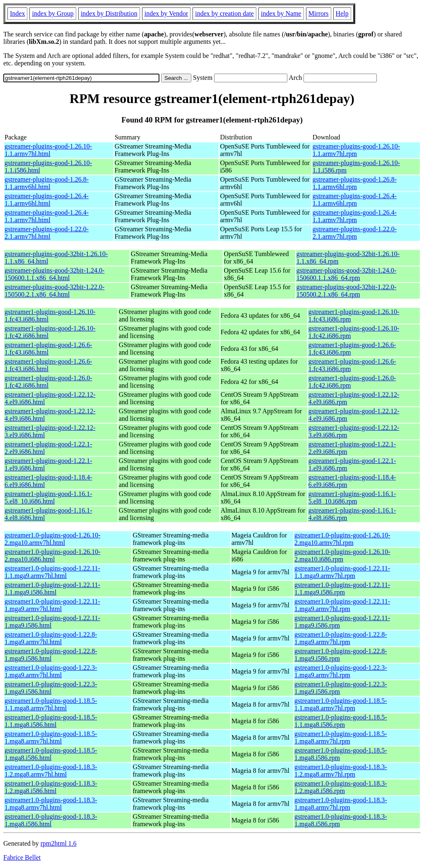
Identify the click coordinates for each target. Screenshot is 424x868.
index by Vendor (166, 13)
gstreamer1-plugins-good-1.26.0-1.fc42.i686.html (48, 382)
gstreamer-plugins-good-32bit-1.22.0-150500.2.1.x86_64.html (54, 291)
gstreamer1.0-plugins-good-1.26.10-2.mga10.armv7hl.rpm (342, 539)
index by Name (281, 13)
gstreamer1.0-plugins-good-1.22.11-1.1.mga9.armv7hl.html (52, 572)
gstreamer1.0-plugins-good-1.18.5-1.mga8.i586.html (51, 754)
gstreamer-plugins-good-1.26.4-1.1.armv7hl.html (47, 216)
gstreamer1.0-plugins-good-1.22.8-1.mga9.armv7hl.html (51, 638)
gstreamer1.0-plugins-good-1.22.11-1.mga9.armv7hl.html (52, 605)
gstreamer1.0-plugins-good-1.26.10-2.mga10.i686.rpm (342, 555)
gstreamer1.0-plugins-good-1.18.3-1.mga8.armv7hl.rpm (341, 804)
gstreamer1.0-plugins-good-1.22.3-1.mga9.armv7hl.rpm (341, 671)
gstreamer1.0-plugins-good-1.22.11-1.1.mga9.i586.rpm (342, 589)
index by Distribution (109, 13)
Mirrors (319, 13)
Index (17, 13)
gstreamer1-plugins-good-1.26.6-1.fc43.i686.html (48, 349)
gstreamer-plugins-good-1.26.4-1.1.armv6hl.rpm (355, 200)
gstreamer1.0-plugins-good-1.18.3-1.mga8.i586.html (51, 820)
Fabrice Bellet (22, 857)
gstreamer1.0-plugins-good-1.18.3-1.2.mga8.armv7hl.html (51, 771)
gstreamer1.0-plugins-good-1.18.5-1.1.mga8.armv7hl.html (51, 704)
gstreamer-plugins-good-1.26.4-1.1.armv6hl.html (47, 200)
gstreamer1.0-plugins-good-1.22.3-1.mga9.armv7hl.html (51, 671)
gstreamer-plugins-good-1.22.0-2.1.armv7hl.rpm (355, 233)
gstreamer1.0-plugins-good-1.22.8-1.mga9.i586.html (51, 655)
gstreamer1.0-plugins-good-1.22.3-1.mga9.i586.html (51, 688)
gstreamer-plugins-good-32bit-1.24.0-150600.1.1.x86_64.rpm (346, 274)
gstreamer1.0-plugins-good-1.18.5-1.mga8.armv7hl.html (51, 737)
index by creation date (224, 13)
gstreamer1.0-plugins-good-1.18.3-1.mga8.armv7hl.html (51, 804)
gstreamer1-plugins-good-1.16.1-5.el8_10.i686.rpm (352, 498)
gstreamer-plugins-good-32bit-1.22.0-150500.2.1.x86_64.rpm (346, 291)
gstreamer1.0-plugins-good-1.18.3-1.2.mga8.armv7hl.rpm (341, 771)
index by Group (53, 13)
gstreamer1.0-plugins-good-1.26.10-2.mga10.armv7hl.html (53, 539)
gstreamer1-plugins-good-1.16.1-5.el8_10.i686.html (48, 498)
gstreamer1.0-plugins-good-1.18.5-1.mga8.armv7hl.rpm (341, 737)
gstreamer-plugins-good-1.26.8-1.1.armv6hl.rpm (355, 183)
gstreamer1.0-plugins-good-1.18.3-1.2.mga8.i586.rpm (341, 787)
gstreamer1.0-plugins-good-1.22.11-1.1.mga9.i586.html (52, 589)
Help (342, 13)
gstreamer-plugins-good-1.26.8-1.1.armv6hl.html (47, 183)
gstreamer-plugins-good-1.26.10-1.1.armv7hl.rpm (356, 150)
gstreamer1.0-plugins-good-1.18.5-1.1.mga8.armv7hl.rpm (341, 704)
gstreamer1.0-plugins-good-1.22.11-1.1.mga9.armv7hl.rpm (342, 572)
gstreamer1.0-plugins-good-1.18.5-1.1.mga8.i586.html (51, 721)
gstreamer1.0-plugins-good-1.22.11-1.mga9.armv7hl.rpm (342, 605)
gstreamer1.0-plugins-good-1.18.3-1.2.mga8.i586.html (51, 787)
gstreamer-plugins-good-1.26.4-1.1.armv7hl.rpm (355, 216)
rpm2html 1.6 (59, 843)
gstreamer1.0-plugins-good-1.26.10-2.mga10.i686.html (53, 555)
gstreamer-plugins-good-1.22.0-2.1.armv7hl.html (47, 233)
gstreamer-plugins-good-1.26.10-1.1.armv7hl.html (48, 150)
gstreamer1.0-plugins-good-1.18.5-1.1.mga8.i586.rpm (341, 721)
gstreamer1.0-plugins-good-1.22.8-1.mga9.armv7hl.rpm (341, 638)
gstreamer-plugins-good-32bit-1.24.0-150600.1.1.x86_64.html (54, 274)
